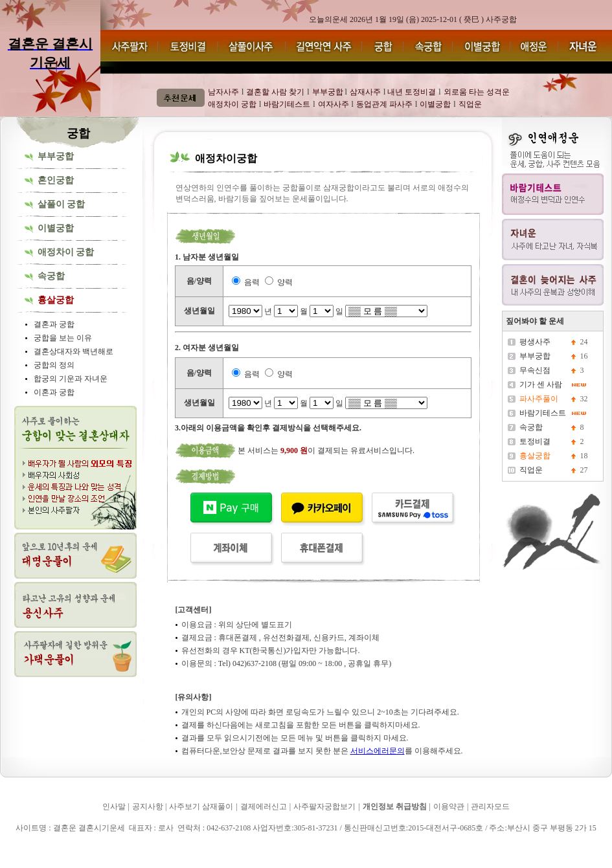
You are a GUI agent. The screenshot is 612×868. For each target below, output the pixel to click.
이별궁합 (56, 228)
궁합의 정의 (54, 365)
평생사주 (535, 342)
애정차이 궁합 (66, 252)
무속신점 (535, 370)
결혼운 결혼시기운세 (39, 847)
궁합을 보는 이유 (63, 338)
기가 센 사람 (541, 384)
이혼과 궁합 (54, 392)
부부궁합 (56, 156)
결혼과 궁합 (54, 324)
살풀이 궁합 (62, 204)
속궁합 (51, 276)
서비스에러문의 (378, 751)
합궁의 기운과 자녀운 (71, 379)
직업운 (531, 470)
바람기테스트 (543, 413)
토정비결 (535, 441)
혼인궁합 (56, 180)
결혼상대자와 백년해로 (74, 351)
